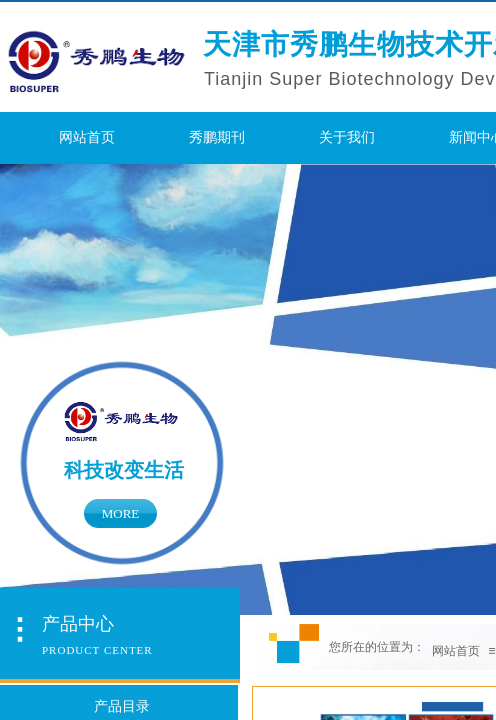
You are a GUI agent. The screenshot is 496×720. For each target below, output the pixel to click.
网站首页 (87, 137)
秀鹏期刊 (217, 137)
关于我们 (347, 137)
